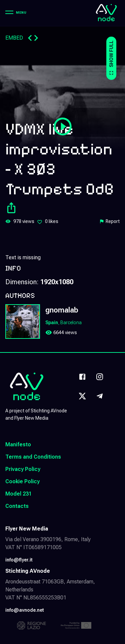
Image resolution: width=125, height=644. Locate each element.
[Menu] (16, 12)
